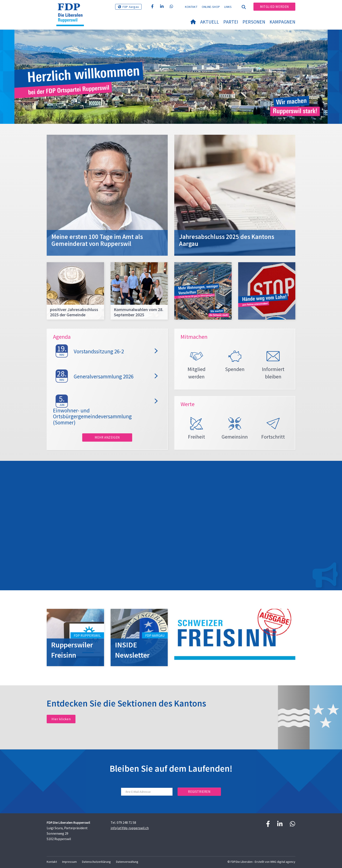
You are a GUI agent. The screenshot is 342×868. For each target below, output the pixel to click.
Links (228, 7)
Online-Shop (211, 7)
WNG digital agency (283, 862)
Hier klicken (61, 719)
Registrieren (199, 792)
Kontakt (191, 7)
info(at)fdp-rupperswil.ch (130, 828)
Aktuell (210, 22)
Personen (254, 22)
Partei (231, 22)
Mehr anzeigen (107, 437)
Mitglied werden (274, 7)
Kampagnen (282, 22)
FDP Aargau (131, 7)
